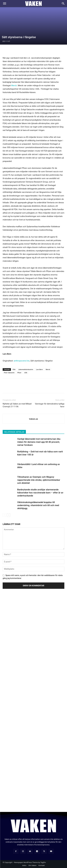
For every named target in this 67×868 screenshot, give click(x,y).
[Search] (63, 4)
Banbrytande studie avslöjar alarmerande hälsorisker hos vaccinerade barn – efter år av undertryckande (40, 493)
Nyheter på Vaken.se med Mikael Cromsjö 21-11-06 (17, 405)
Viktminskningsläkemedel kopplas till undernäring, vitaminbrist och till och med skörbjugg (38, 505)
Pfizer (19, 373)
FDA (14, 369)
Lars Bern (39, 369)
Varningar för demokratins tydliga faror (50, 405)
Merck (14, 86)
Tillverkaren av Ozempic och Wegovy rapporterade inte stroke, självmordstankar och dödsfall (39, 480)
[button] (5, 4)
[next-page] (9, 515)
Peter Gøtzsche (9, 373)
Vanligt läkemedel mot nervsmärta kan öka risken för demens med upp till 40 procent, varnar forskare (39, 442)
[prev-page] (4, 515)
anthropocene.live (22, 361)
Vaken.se (33, 419)
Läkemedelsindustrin (26, 369)
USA (26, 373)
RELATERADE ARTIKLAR (14, 432)
